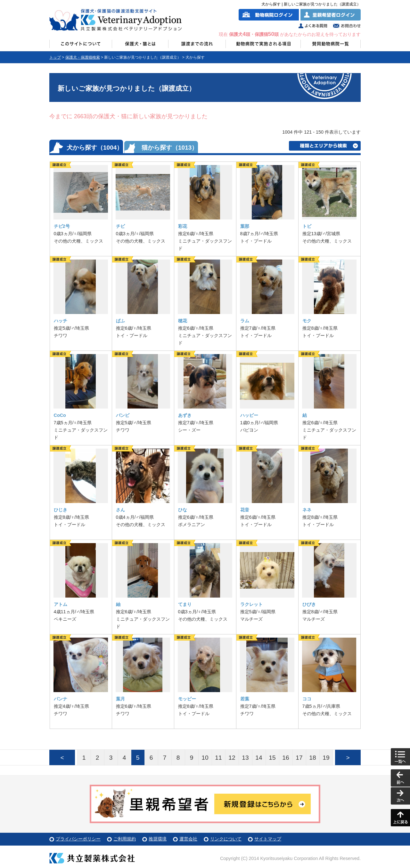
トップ (55, 57)
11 (218, 758)
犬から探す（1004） (95, 148)
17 (299, 758)
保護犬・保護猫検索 (83, 57)
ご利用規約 (125, 839)
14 (259, 758)
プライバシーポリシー (78, 839)
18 (312, 758)
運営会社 (188, 839)
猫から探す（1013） (170, 148)
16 (286, 758)
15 (272, 758)
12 (232, 758)
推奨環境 (158, 839)
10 (205, 758)
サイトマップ (268, 839)
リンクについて (226, 839)
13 (245, 758)
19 (326, 758)
